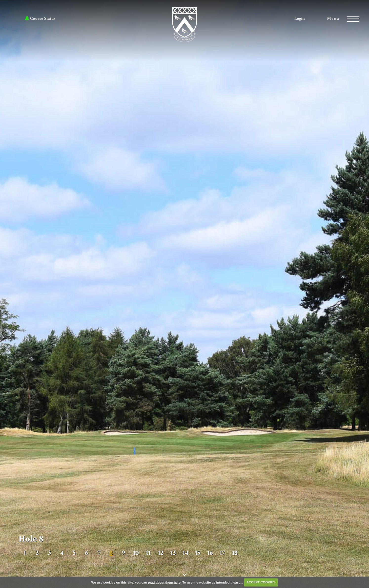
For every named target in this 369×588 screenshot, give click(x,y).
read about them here (164, 582)
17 (222, 553)
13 (173, 553)
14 (185, 553)
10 (136, 553)
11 (148, 553)
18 (235, 553)
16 (210, 553)
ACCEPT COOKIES (261, 582)
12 (161, 553)
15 (198, 553)
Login (300, 18)
